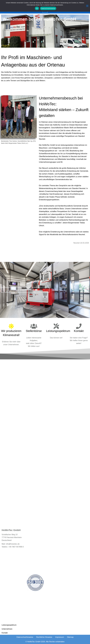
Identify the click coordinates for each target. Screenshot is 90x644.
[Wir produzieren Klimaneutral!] (11, 326)
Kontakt (79, 331)
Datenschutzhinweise (25, 637)
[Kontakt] (79, 326)
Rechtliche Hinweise (44, 637)
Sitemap (70, 637)
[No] (87, 6)
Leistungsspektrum (58, 331)
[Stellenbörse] (34, 326)
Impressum (60, 637)
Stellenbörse (34, 331)
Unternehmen (7, 629)
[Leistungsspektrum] (56, 326)
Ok (37, 8)
